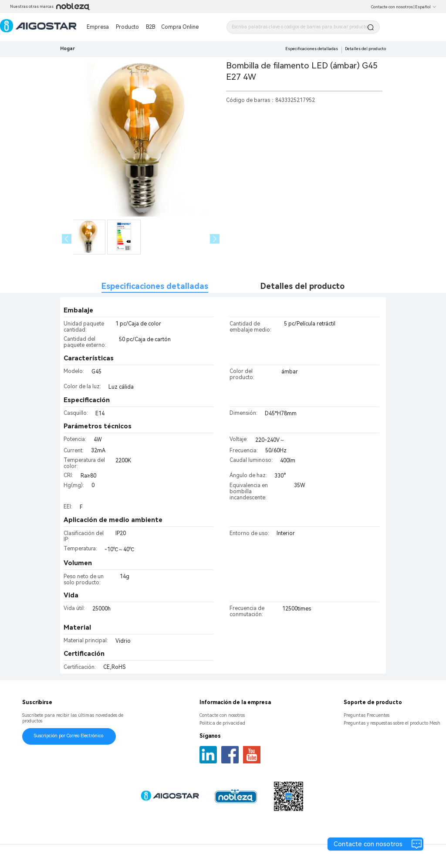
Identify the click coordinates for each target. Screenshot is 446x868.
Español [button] (426, 7)
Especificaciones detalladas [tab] (155, 286)
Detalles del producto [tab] (302, 286)
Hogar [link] (68, 49)
